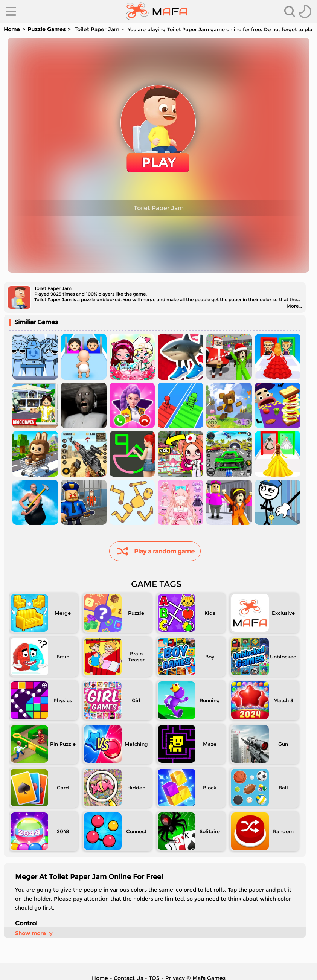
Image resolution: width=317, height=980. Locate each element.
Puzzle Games (46, 29)
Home (12, 29)
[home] (156, 11)
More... (294, 306)
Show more (34, 933)
